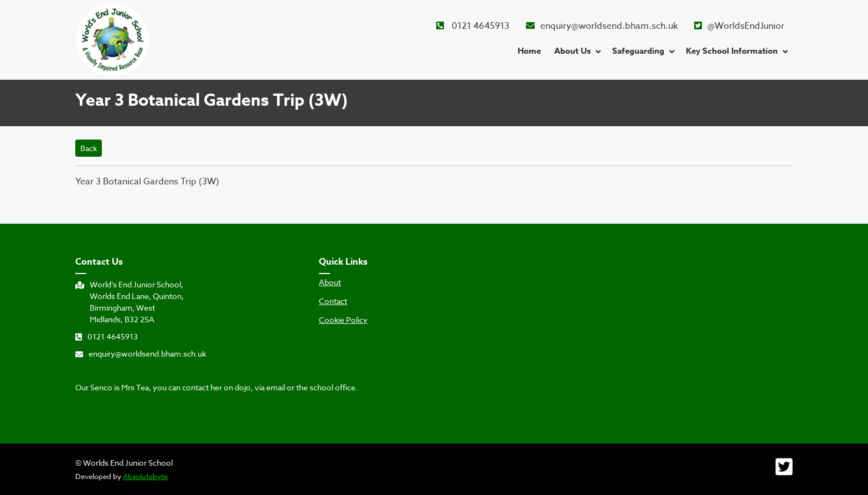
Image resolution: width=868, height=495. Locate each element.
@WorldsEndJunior (739, 26)
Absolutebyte (145, 476)
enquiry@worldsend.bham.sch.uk (602, 26)
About (330, 282)
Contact (333, 301)
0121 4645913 (473, 26)
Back (89, 148)
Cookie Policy (343, 320)
